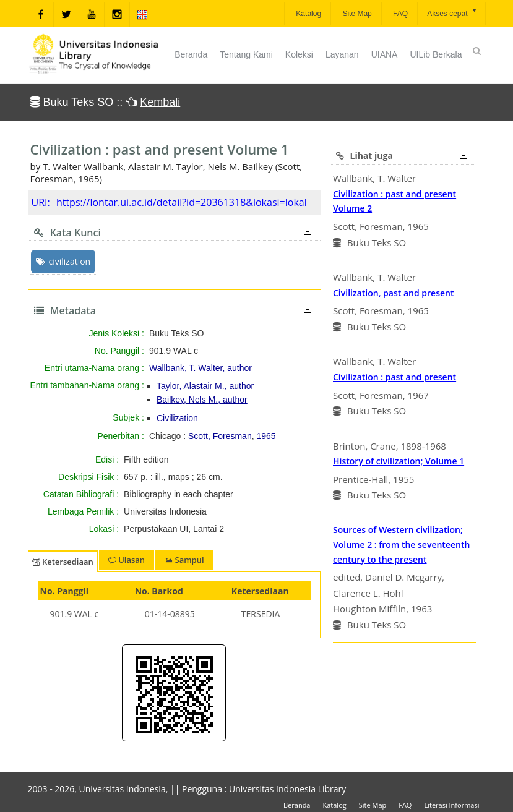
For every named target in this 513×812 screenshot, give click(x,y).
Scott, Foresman (220, 436)
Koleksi (299, 54)
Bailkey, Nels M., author (202, 400)
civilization (63, 261)
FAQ (399, 14)
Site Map (356, 14)
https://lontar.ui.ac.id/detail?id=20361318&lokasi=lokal (182, 202)
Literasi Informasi (451, 805)
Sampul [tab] (184, 560)
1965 (266, 436)
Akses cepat (452, 13)
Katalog (308, 14)
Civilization (177, 418)
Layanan (342, 54)
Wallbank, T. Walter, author (200, 368)
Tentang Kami (246, 54)
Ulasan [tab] (127, 560)
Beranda (191, 54)
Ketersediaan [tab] (63, 562)
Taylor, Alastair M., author (205, 386)
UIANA (385, 54)
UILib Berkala (436, 54)
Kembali (160, 102)
